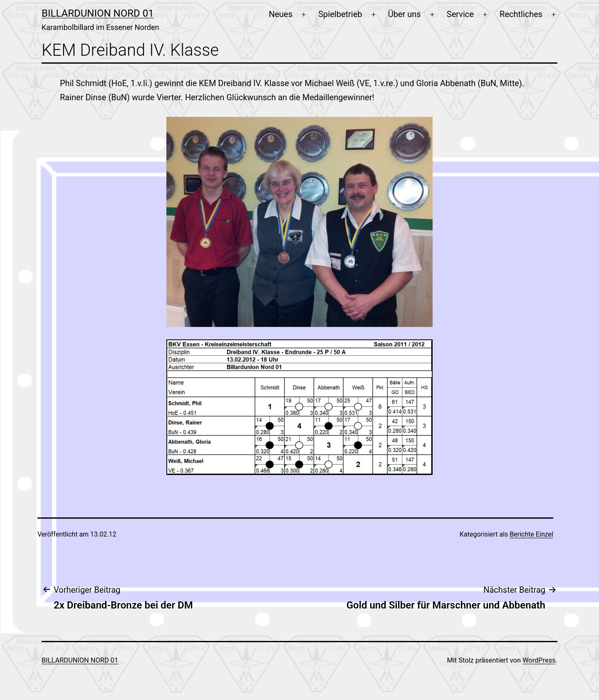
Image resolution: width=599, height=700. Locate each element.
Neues (281, 14)
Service (460, 14)
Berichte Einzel (531, 534)
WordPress (539, 660)
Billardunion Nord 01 (98, 13)
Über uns (405, 14)
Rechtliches (521, 14)
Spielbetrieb (340, 14)
